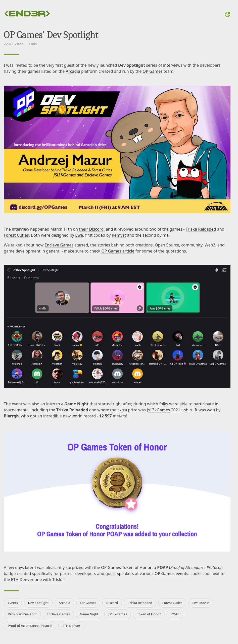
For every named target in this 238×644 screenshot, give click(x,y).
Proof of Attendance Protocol (30, 626)
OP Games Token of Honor (126, 567)
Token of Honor (149, 614)
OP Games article (118, 251)
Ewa (79, 235)
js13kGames (158, 410)
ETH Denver (71, 626)
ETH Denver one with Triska (37, 580)
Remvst (119, 235)
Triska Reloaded (201, 229)
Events (13, 603)
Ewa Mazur (201, 603)
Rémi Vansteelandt (22, 614)
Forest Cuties (16, 235)
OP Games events (171, 574)
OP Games (153, 71)
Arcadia (73, 71)
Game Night (89, 614)
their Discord (91, 229)
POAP (175, 614)
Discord (112, 603)
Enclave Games (59, 245)
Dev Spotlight (38, 603)
